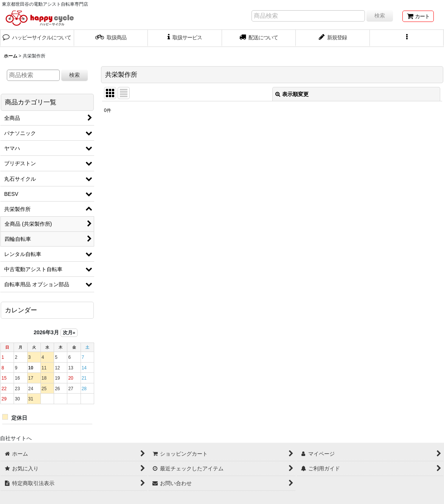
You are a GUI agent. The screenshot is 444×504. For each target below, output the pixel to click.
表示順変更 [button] (292, 94)
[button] (407, 38)
